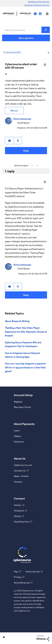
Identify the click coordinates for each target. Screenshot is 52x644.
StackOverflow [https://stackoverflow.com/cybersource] (22, 522)
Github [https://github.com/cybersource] (17, 516)
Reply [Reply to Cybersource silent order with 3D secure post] (26, 151)
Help (36, 14)
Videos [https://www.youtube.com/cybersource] (17, 436)
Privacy (18, 577)
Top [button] (4, 637)
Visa (16, 571)
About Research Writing (17, 321)
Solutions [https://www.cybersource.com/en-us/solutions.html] (19, 442)
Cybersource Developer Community (8, 14)
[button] (10, 141)
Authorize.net (33, 571)
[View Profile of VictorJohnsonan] (23, 119)
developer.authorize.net (39, 2)
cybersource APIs (13, 52)
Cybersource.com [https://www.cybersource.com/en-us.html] (23, 465)
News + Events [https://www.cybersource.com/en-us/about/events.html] (21, 476)
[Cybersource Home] (22, 555)
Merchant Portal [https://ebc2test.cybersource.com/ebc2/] (22, 407)
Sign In (41, 14)
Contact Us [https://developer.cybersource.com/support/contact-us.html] (20, 471)
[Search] (26, 30)
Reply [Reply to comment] (26, 295)
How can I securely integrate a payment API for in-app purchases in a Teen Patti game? (25, 367)
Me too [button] (14, 111)
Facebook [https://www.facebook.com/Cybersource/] (19, 511)
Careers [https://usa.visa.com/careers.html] (18, 482)
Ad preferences (22, 583)
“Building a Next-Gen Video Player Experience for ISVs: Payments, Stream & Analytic (26, 332)
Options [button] (48, 52)
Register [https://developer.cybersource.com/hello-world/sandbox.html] (18, 402)
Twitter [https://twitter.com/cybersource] (18, 505)
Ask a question (26, 38)
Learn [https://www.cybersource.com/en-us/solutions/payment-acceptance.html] (17, 430)
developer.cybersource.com (37, 5)
